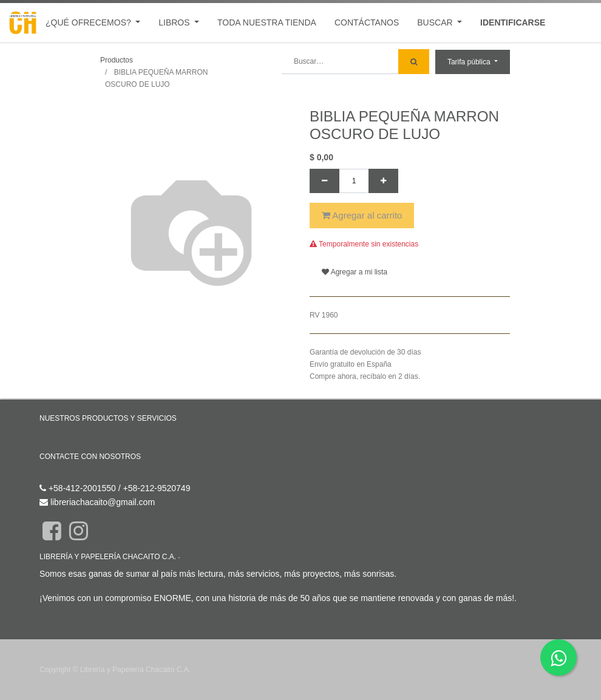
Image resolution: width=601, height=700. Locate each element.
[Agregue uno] (383, 181)
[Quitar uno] (324, 181)
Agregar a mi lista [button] (355, 272)
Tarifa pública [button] (470, 62)
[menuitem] (267, 23)
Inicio (49, 435)
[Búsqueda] (414, 62)
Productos (117, 60)
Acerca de (198, 557)
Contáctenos (63, 474)
